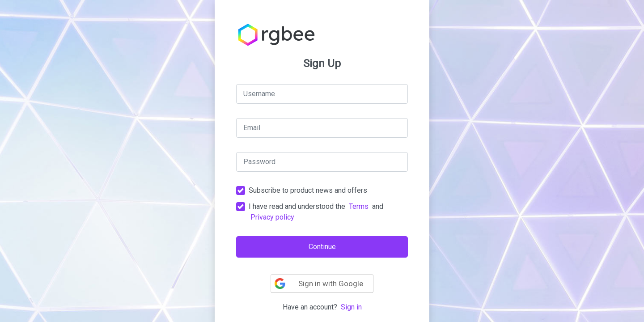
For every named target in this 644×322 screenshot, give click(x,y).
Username (259, 94)
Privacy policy (272, 217)
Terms (359, 206)
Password (259, 162)
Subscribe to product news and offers (308, 190)
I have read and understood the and (316, 212)
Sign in (351, 307)
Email (252, 128)
